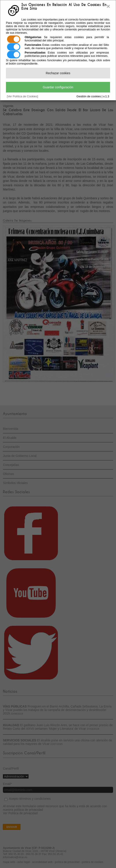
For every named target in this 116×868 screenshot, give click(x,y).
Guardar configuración (58, 87)
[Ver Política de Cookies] (22, 96)
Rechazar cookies (58, 73)
